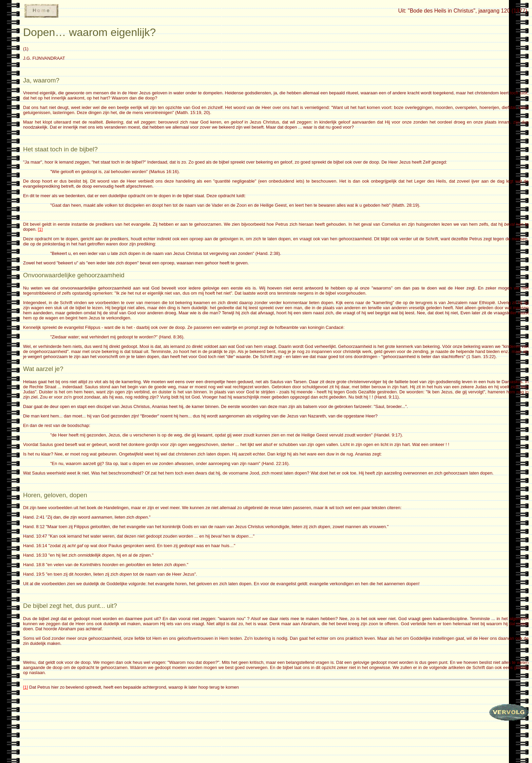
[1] (40, 229)
